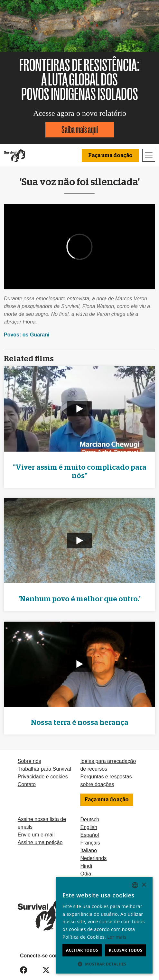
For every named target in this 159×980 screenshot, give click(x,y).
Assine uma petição (40, 842)
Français (90, 843)
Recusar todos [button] (126, 950)
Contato (27, 784)
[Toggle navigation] (149, 155)
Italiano (89, 850)
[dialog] (104, 925)
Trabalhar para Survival (44, 769)
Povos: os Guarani (27, 335)
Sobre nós (29, 761)
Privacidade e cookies (43, 777)
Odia (86, 874)
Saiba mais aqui (80, 130)
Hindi (86, 866)
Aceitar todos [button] (82, 950)
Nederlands (93, 858)
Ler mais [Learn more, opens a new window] (117, 937)
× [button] (144, 885)
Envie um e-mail (36, 835)
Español (89, 835)
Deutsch (90, 820)
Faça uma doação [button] (110, 155)
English (89, 827)
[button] (104, 964)
